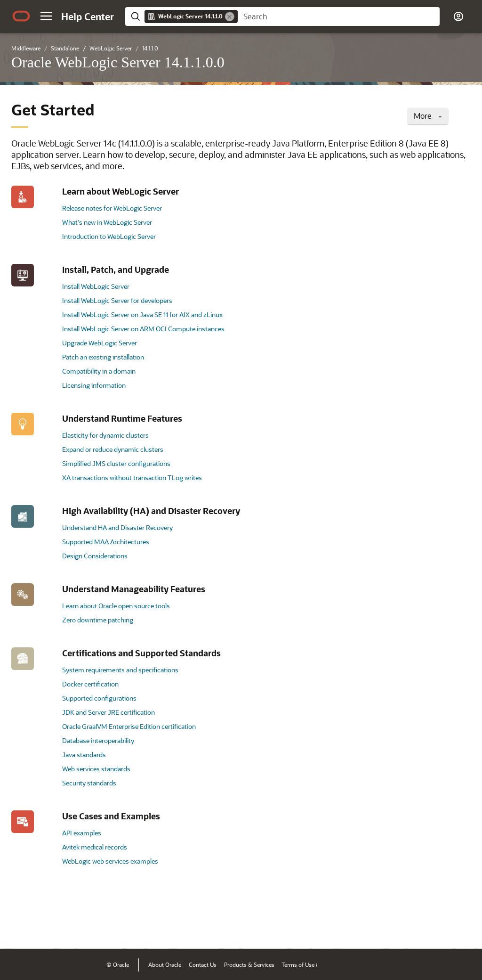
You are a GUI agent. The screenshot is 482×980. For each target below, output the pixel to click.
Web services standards (96, 769)
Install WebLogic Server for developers (117, 300)
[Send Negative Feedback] (436, 927)
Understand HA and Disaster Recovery (117, 527)
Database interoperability (98, 740)
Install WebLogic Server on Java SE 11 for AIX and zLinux (142, 314)
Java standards (84, 755)
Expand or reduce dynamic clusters (113, 449)
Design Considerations (95, 556)
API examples (82, 833)
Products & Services (249, 964)
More (428, 116)
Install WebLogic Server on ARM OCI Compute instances (143, 329)
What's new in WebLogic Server (107, 222)
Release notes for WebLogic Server (112, 208)
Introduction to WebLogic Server (109, 236)
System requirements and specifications (120, 670)
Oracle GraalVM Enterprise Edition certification (129, 726)
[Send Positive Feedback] (460, 927)
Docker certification (90, 684)
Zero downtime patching (98, 620)
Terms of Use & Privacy (310, 964)
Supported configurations (99, 698)
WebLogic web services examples (110, 861)
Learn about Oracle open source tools (116, 606)
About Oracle (165, 964)
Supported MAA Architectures (106, 542)
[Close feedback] (329, 927)
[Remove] (230, 16)
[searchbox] (339, 16)
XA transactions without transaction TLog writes (132, 478)
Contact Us (203, 964)
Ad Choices (361, 964)
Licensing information (94, 385)
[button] (46, 16)
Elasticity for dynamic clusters (105, 435)
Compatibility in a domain (99, 371)
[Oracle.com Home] (21, 16)
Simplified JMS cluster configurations (116, 463)
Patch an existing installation (103, 357)
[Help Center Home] (88, 16)
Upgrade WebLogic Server (100, 343)
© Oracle (118, 964)
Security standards (89, 783)
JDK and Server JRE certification (108, 712)
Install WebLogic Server (96, 286)
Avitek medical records (95, 847)
